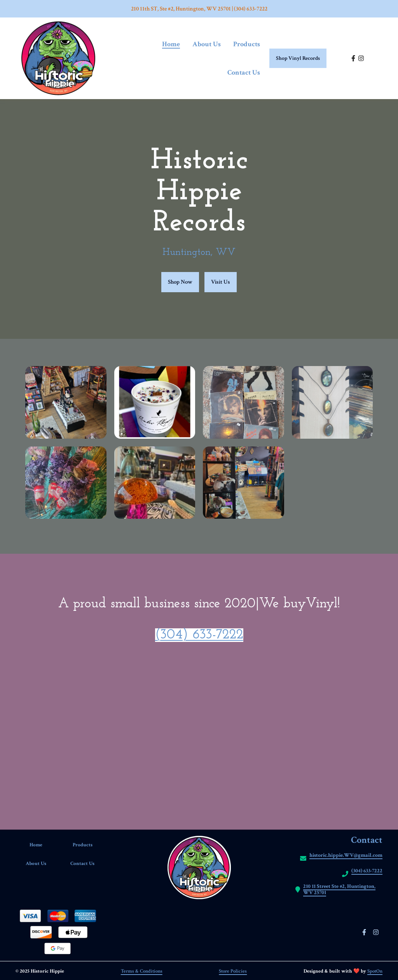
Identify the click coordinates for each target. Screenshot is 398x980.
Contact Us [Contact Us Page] (244, 72)
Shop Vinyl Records (298, 58)
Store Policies (233, 971)
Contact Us (86, 864)
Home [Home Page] (171, 44)
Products (87, 845)
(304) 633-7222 (199, 635)
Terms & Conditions (142, 971)
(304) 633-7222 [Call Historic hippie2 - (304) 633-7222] (367, 871)
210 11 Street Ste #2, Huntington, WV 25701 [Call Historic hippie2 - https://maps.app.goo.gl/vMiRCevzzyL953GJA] (339, 889)
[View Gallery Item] (66, 402)
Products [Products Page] (247, 44)
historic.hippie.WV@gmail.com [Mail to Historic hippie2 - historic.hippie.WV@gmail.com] (346, 855)
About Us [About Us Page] (207, 44)
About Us (41, 864)
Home (41, 845)
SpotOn (375, 971)
